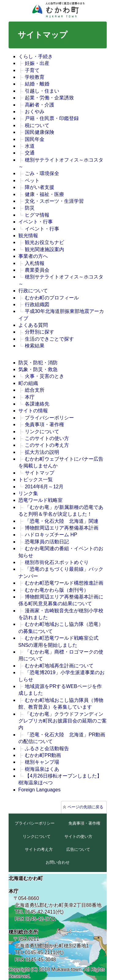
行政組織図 (37, 304)
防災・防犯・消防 (38, 363)
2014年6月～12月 (44, 487)
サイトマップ (40, 473)
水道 (30, 146)
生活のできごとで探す (49, 339)
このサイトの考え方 (47, 445)
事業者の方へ (33, 256)
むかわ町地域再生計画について (59, 666)
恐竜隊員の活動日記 (47, 542)
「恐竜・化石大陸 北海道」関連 (62, 521)
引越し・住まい (42, 91)
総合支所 (35, 390)
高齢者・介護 (40, 105)
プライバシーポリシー (49, 418)
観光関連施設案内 (44, 249)
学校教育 (35, 77)
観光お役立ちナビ (44, 242)
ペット (32, 180)
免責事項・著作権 (44, 424)
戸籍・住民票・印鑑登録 (52, 118)
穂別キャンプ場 (42, 762)
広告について (78, 849)
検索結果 (35, 346)
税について (37, 125)
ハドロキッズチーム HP (51, 535)
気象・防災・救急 (38, 369)
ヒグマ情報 (37, 215)
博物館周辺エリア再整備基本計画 (62, 528)
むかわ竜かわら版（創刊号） (57, 590)
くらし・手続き (36, 56)
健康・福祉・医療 (44, 194)
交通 (30, 153)
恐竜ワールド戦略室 (40, 500)
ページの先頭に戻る (85, 807)
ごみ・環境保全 (42, 173)
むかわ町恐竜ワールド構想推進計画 (64, 583)
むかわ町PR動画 (43, 755)
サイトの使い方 (78, 836)
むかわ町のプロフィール (52, 298)
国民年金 (35, 139)
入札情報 (35, 263)
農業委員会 (37, 270)
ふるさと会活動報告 (47, 748)
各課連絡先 (37, 404)
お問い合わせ (58, 862)
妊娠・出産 (37, 63)
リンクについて (42, 432)
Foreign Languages (40, 790)
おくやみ (35, 112)
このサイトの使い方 (47, 438)
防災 (30, 208)
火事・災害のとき (44, 376)
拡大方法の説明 (42, 452)
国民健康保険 (40, 132)
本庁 (30, 397)
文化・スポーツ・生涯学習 (54, 201)
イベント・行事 (36, 222)
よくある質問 (33, 325)
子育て (32, 70)
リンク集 (28, 493)
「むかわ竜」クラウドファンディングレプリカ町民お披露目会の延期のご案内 (63, 721)
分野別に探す (40, 332)
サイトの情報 (33, 411)
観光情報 (28, 236)
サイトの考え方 (39, 849)
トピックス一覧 (36, 480)
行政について (33, 291)
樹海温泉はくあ (42, 769)
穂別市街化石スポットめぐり (57, 562)
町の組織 (28, 383)
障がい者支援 (40, 187)
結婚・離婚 (37, 84)
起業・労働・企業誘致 (49, 98)
